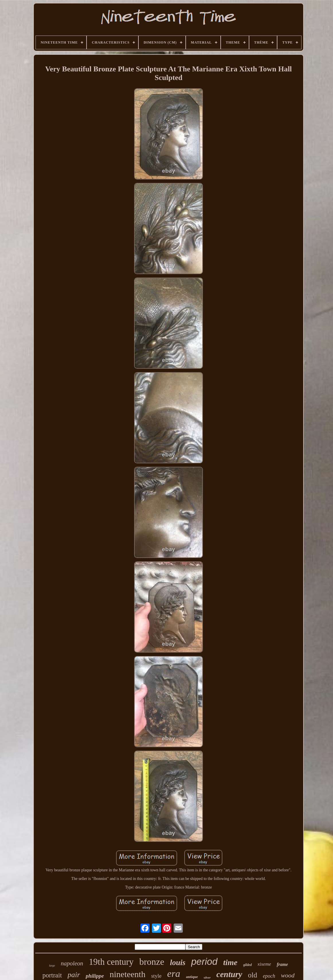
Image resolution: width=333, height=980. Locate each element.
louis (178, 963)
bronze (152, 962)
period (204, 962)
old (252, 975)
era (174, 974)
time (230, 962)
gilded (248, 965)
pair (74, 975)
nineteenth (128, 974)
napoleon (72, 963)
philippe (95, 976)
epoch (269, 976)
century (229, 974)
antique (192, 977)
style (156, 976)
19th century (111, 962)
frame (282, 964)
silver (207, 977)
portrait (52, 975)
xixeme (264, 964)
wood (288, 975)
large (52, 966)
